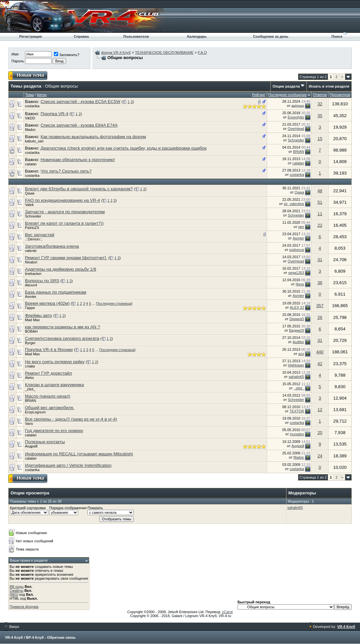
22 (320, 225)
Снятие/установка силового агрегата (62, 338)
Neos (300, 284)
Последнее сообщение (288, 95)
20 (320, 433)
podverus (297, 250)
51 (320, 202)
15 (320, 139)
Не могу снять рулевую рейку (55, 362)
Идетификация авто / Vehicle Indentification (68, 465)
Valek (29, 205)
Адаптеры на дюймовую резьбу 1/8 (61, 269)
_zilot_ (30, 389)
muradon (297, 434)
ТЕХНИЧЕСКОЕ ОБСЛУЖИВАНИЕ (164, 52)
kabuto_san (34, 141)
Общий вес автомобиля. (50, 408)
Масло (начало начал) (48, 396)
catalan (31, 164)
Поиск (337, 36)
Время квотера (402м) (47, 303)
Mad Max (32, 320)
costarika (32, 106)
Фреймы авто (38, 315)
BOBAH (31, 331)
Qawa (30, 193)
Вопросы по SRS (42, 281)
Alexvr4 (31, 285)
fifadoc (30, 130)
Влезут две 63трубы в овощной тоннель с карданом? (79, 189)
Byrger (30, 343)
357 (320, 306)
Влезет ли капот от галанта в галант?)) (64, 223)
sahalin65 (296, 377)
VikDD (30, 118)
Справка (81, 36)
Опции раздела (286, 86)
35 (320, 116)
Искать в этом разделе (329, 86)
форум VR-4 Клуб (116, 52)
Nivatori (31, 262)
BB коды (17, 587)
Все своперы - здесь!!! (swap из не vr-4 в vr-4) (71, 419)
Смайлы (16, 591)
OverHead (296, 129)
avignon (298, 105)
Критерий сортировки (28, 508)
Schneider (296, 140)
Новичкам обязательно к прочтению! (78, 160)
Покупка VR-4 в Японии (49, 350)
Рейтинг (259, 95)
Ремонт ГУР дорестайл (48, 373)
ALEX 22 (297, 307)
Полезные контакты (45, 442)
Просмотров (340, 95)
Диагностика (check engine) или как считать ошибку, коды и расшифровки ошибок (123, 148)
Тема (30, 95)
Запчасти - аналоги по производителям (65, 212)
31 (320, 260)
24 (320, 456)
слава (30, 366)
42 (320, 364)
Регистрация (30, 36)
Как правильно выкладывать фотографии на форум (93, 137)
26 (320, 317)
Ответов (320, 95)
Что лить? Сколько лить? (66, 171)
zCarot (227, 612)
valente (31, 251)
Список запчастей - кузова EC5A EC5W (80, 102)
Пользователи (136, 36)
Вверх (12, 627)
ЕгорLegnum (35, 412)
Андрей (31, 446)
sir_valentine (294, 204)
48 (320, 191)
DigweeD (297, 319)
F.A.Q (202, 52)
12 (320, 410)
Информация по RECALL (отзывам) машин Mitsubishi (79, 454)
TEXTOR (297, 411)
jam (301, 227)
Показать (95, 508)
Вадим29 (297, 330)
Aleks (29, 378)
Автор (42, 95)
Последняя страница (113, 303)
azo (301, 354)
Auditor (298, 342)
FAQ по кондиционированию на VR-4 (63, 200)
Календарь (197, 36)
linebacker (33, 274)
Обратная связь (61, 637)
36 (320, 283)
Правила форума (24, 607)
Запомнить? (67, 55)
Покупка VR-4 (54, 114)
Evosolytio (296, 117)
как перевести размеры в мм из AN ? (63, 327)
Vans (29, 424)
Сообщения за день (270, 36)
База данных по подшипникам (56, 292)
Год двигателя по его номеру (54, 431)
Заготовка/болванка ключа (52, 246)
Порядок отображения (68, 508)
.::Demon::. (34, 239)
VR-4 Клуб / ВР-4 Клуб (24, 637)
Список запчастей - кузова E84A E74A (79, 125)
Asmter (298, 238)
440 (320, 352)
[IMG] (14, 594)
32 (320, 104)
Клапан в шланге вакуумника (54, 385)
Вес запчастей (40, 235)
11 (320, 214)
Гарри (30, 308)
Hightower (296, 365)
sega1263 (296, 273)
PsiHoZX (32, 228)
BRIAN (299, 152)
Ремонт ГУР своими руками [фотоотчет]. (66, 258)
